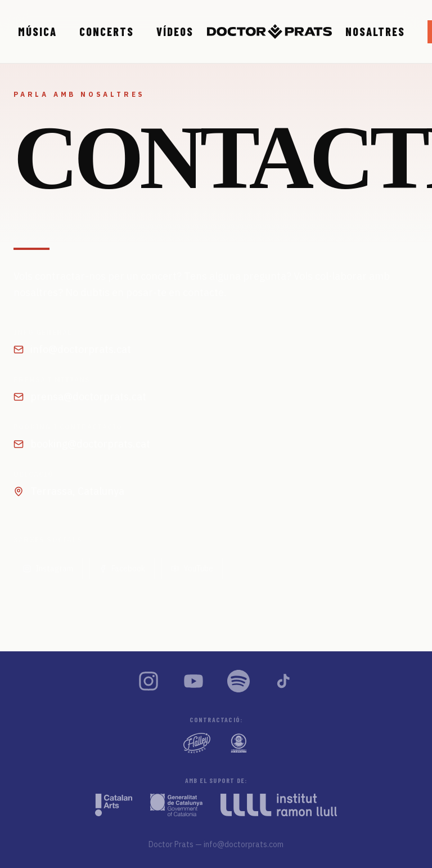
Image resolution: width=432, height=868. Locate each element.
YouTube (192, 569)
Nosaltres (375, 32)
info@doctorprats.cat (72, 349)
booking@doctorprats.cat (82, 444)
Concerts (107, 32)
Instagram (48, 569)
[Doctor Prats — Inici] (269, 32)
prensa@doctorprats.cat (80, 397)
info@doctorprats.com (244, 844)
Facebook (122, 569)
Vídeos (175, 32)
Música (37, 32)
